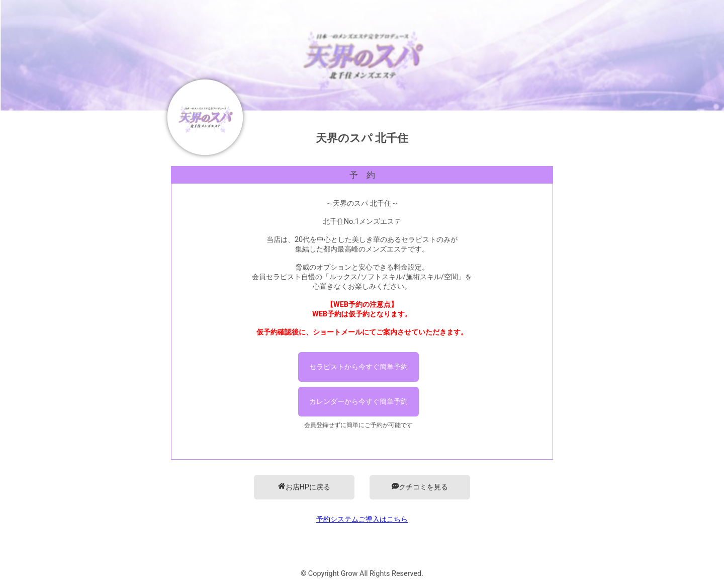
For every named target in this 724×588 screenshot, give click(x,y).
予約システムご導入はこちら (362, 519)
